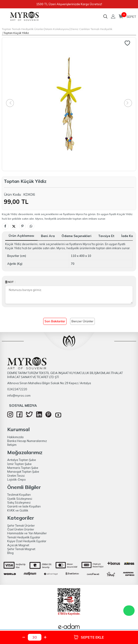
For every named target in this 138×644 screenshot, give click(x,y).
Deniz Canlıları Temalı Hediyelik (92, 29)
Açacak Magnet (18, 545)
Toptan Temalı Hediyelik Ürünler (23, 29)
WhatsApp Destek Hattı (129, 611)
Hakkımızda (15, 437)
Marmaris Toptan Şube (23, 468)
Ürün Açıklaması (21, 236)
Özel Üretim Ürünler (21, 529)
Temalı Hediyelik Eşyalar (24, 537)
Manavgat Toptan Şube (23, 472)
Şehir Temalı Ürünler (21, 525)
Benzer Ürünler (82, 321)
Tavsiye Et (106, 236)
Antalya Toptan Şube (22, 460)
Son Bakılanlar (55, 321)
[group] (69, 104)
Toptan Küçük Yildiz (16, 33)
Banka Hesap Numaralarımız (27, 441)
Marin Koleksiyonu (57, 29)
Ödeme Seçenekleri (76, 236)
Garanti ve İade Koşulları (24, 506)
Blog (10, 553)
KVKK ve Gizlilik (18, 510)
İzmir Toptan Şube (19, 464)
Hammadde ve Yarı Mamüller (27, 533)
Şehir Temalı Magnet (21, 549)
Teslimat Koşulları (19, 495)
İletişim (12, 445)
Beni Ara (48, 236)
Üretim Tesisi (16, 476)
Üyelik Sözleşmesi (20, 499)
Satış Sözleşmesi (19, 502)
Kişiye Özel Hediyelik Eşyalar (27, 541)
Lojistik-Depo (17, 479)
